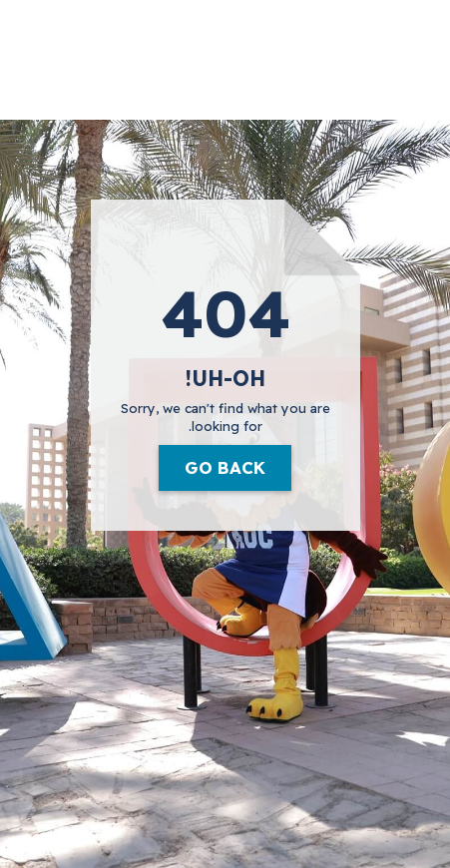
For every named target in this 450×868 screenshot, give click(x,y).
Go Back (225, 467)
